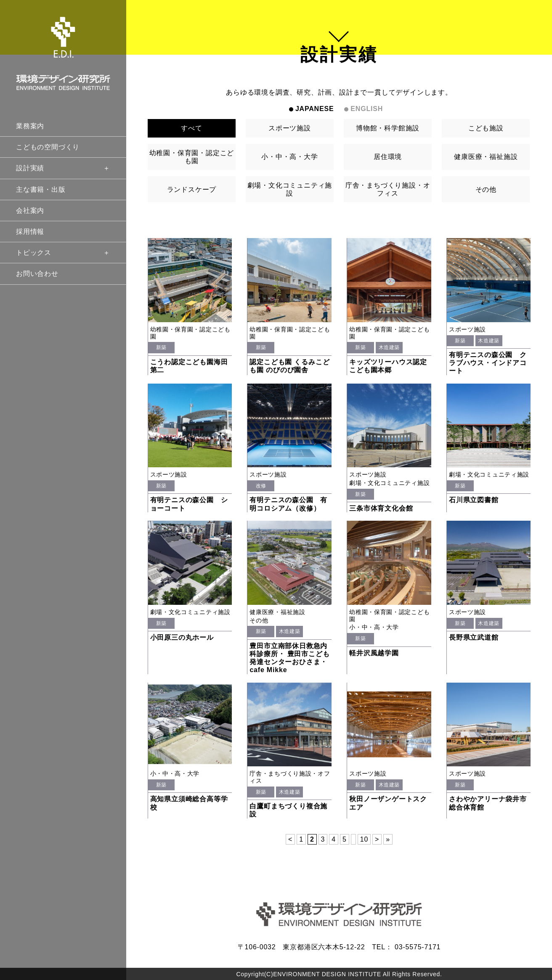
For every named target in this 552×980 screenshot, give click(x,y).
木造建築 (389, 347)
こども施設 (486, 128)
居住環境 (388, 157)
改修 (261, 486)
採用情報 (30, 232)
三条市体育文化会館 (381, 508)
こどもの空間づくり (48, 147)
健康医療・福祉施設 (486, 157)
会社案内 (30, 211)
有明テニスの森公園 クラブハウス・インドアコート (488, 363)
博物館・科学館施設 (388, 128)
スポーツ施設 (290, 128)
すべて (191, 128)
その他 (486, 189)
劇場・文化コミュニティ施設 (290, 189)
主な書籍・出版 (41, 189)
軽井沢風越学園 (374, 653)
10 (364, 839)
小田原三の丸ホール (182, 637)
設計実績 (63, 168)
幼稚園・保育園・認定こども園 (192, 157)
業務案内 (30, 126)
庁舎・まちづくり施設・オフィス (388, 189)
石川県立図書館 (474, 500)
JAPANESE (314, 109)
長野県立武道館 (474, 637)
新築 (161, 347)
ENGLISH (367, 109)
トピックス (63, 253)
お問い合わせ (37, 274)
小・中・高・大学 (289, 157)
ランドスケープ (192, 189)
